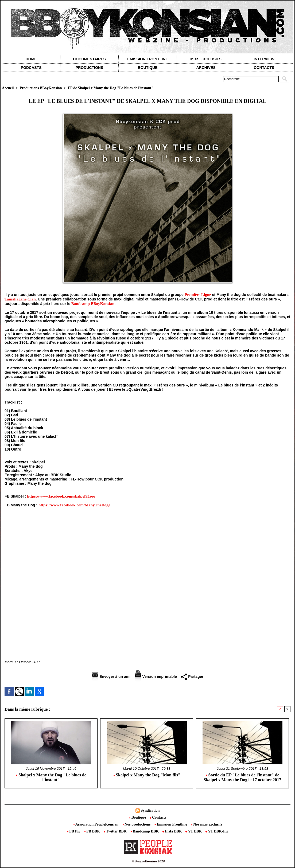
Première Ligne (198, 295)
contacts (264, 68)
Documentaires (89, 59)
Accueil (8, 88)
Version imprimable (156, 677)
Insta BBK (173, 831)
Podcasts (31, 68)
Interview (264, 59)
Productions (89, 68)
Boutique (148, 68)
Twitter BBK (116, 831)
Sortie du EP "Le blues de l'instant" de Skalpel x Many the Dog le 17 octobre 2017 (242, 777)
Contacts (158, 817)
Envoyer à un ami (111, 677)
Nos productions (137, 824)
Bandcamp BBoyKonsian (93, 304)
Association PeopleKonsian (96, 824)
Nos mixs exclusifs (207, 824)
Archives (206, 68)
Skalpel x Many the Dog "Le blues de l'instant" (51, 777)
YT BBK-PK (217, 831)
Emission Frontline (147, 59)
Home (31, 59)
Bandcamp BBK (145, 831)
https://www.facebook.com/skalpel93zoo (61, 496)
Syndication (150, 810)
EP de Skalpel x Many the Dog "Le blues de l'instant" (110, 88)
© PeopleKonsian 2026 (148, 861)
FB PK (74, 831)
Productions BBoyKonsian (41, 88)
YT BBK (194, 831)
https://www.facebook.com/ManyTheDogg (74, 505)
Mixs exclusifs (206, 59)
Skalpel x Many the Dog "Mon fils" (147, 775)
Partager (192, 677)
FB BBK (92, 831)
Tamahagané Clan (20, 299)
